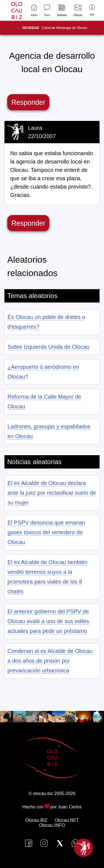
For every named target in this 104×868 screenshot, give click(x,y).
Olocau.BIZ (36, 820)
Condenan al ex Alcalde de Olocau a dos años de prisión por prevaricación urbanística (50, 661)
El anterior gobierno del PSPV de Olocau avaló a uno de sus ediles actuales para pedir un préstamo (48, 621)
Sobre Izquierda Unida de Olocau (49, 347)
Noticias (62, 10)
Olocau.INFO (52, 825)
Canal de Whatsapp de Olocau (55, 28)
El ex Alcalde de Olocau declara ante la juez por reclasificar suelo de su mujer (52, 493)
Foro (47, 10)
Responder (28, 102)
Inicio (34, 10)
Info (92, 10)
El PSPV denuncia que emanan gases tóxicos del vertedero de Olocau (46, 532)
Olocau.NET (67, 820)
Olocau (78, 10)
